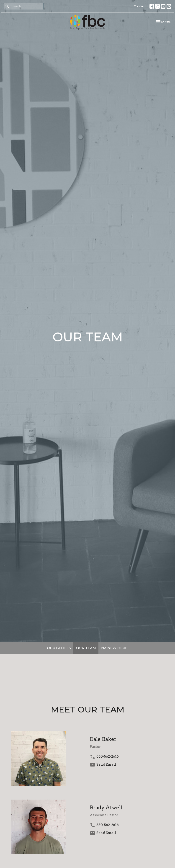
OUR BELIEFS (59, 648)
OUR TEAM (86, 648)
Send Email (106, 764)
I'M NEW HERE (114, 648)
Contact (140, 6)
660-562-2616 (108, 756)
